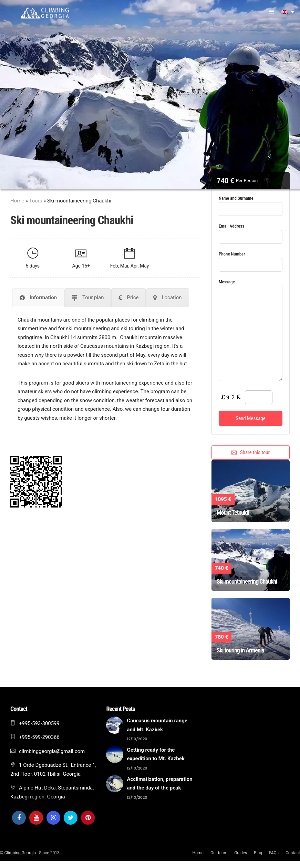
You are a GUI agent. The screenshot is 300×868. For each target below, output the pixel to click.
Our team (219, 853)
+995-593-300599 (39, 723)
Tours (36, 201)
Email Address (251, 232)
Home (17, 201)
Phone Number (251, 259)
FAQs (274, 853)
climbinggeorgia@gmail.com (52, 751)
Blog (258, 853)
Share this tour (251, 452)
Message (251, 331)
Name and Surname (251, 204)
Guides (241, 853)
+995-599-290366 (39, 737)
